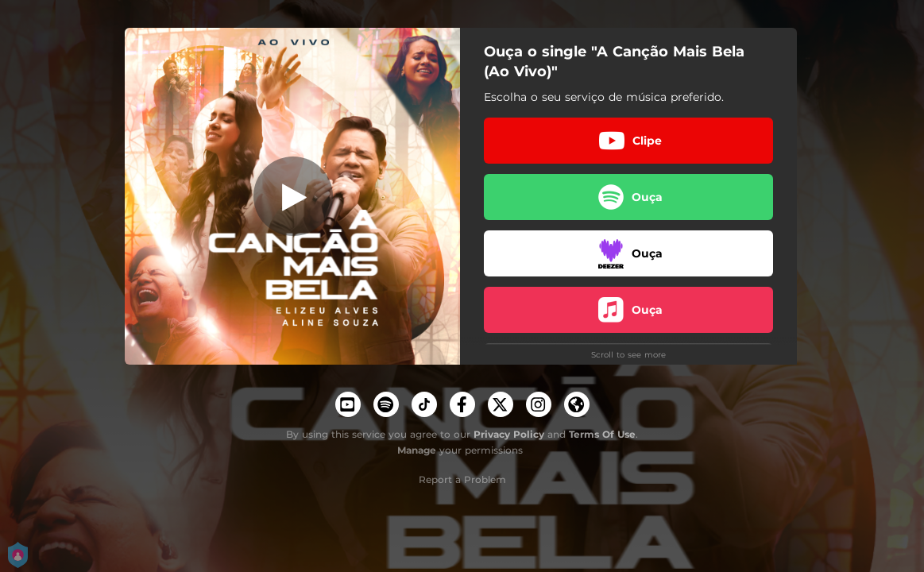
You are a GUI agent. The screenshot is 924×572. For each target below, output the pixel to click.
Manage (417, 450)
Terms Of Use (602, 434)
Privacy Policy (509, 434)
